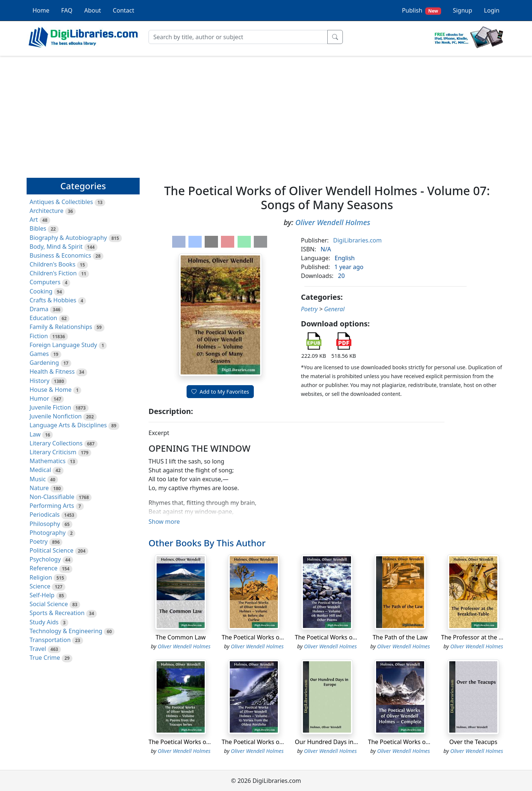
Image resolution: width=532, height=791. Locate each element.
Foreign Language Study (63, 345)
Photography (48, 533)
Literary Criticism (53, 452)
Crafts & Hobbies (53, 300)
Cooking (41, 291)
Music (38, 479)
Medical (40, 470)
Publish (422, 11)
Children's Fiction (53, 273)
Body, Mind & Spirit (56, 247)
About (93, 10)
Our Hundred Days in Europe (335, 742)
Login (492, 10)
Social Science (49, 604)
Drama (39, 309)
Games (39, 354)
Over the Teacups (473, 742)
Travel (38, 649)
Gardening (44, 363)
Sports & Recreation (57, 613)
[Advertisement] (266, 113)
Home (41, 10)
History (40, 381)
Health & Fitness (52, 371)
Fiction (39, 336)
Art (34, 220)
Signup (463, 10)
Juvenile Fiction (50, 407)
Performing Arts (52, 506)
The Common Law (180, 637)
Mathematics (47, 461)
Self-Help (42, 595)
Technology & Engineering (66, 631)
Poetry (39, 542)
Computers (45, 282)
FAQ (67, 10)
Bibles (38, 228)
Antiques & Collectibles (61, 202)
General (334, 309)
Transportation (50, 640)
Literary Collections (56, 443)
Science (40, 586)
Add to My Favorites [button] (220, 392)
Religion (41, 577)
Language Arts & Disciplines (68, 425)
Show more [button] (164, 522)
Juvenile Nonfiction (56, 416)
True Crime (45, 658)
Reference (43, 568)
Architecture (47, 211)
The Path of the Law (400, 637)
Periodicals (45, 515)
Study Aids (44, 622)
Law (35, 434)
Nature (39, 488)
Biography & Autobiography (68, 238)
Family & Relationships (61, 327)
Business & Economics (60, 255)
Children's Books (52, 264)
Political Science (52, 550)
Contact (123, 10)
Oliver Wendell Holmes (333, 222)
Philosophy (45, 524)
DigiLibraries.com (357, 240)
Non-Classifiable (52, 497)
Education (43, 318)
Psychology (45, 559)
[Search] (238, 37)
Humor (39, 398)
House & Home (51, 390)
